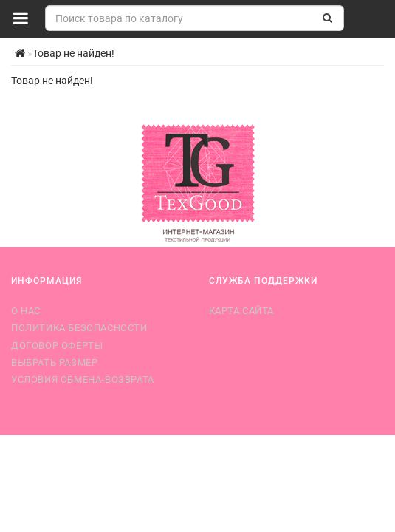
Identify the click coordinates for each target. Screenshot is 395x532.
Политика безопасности (79, 328)
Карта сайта (242, 311)
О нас (26, 311)
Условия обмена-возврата (83, 379)
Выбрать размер (54, 362)
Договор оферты (57, 345)
